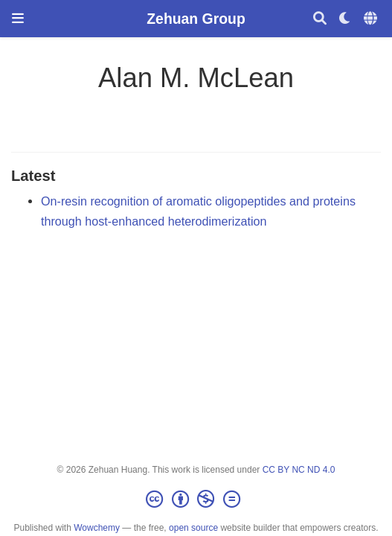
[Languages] (372, 19)
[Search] (320, 19)
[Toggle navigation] (18, 18)
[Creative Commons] (196, 500)
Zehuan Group (196, 19)
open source (193, 528)
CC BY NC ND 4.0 (299, 470)
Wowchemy (97, 528)
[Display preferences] (345, 19)
